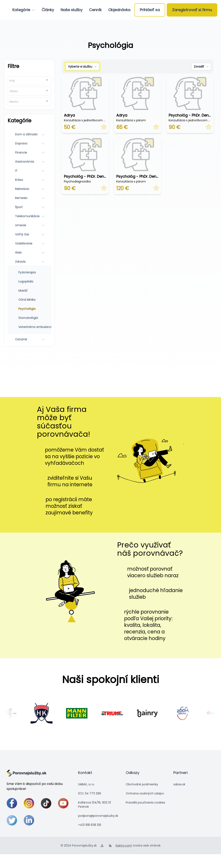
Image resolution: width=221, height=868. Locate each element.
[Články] (48, 10)
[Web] (29, 253)
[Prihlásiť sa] (150, 10)
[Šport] (29, 207)
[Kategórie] (24, 10)
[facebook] (12, 803)
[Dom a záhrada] (29, 134)
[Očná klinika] (29, 300)
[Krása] (29, 180)
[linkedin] (29, 820)
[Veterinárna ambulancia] (29, 327)
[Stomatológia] (29, 318)
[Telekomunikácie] (29, 216)
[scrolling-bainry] (153, 713)
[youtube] (63, 803)
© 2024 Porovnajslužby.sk (79, 845)
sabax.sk (179, 784)
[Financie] (29, 153)
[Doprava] (29, 143)
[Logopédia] (29, 281)
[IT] (29, 171)
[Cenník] (95, 10)
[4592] (189, 713)
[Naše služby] (72, 10)
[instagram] (29, 803)
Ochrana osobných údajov (145, 793)
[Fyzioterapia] (29, 272)
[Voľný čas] (29, 234)
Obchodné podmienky (142, 784)
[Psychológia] (29, 309)
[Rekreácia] (29, 189)
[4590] (83, 713)
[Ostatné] (29, 339)
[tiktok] (46, 803)
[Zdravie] (29, 262)
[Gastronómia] (29, 162)
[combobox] (29, 81)
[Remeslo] (29, 198)
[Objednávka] (119, 10)
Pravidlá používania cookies (145, 802)
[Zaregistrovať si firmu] (192, 10)
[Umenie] (29, 225)
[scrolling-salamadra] (12, 713)
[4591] (118, 713)
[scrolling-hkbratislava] (47, 713)
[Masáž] (29, 291)
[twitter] (12, 820)
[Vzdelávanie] (29, 243)
